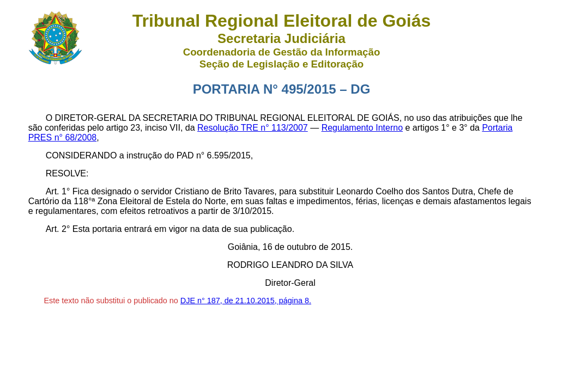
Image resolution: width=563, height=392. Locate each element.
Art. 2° (58, 229)
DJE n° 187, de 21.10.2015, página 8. (246, 301)
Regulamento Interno (362, 128)
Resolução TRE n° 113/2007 (253, 128)
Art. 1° (58, 191)
